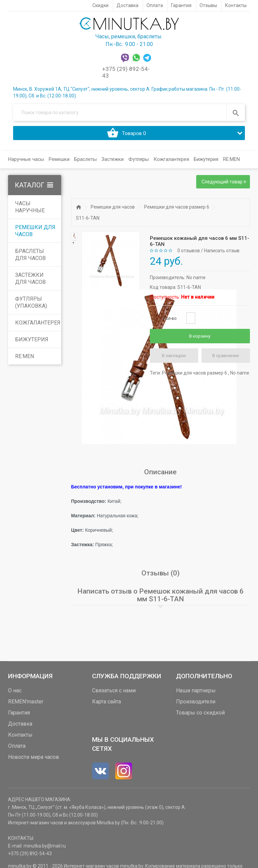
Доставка (20, 726)
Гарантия (19, 715)
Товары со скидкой (200, 715)
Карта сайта (106, 704)
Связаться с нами (114, 693)
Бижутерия (32, 342)
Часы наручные (30, 210)
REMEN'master (26, 704)
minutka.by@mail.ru (45, 848)
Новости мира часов (34, 759)
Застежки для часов (30, 281)
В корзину (200, 339)
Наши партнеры (196, 693)
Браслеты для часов (30, 257)
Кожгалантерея (38, 325)
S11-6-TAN (88, 221)
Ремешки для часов (35, 233)
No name (196, 280)
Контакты (20, 737)
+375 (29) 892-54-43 (30, 856)
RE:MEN (231, 162)
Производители (196, 704)
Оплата (17, 748)
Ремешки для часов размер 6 (177, 210)
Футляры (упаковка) (31, 305)
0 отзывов (189, 253)
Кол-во (170, 321)
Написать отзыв (222, 253)
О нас (15, 693)
